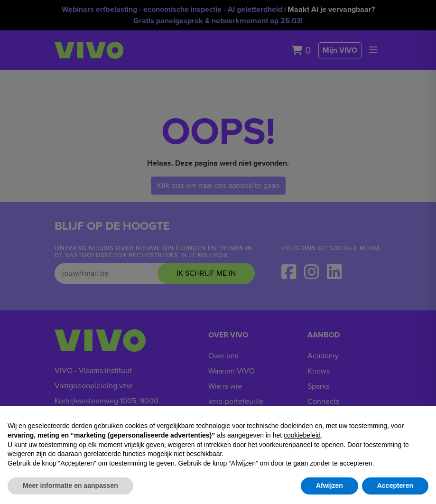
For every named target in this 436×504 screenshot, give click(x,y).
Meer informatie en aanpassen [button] (70, 485)
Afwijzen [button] (329, 485)
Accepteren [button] (395, 485)
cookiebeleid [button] (302, 435)
